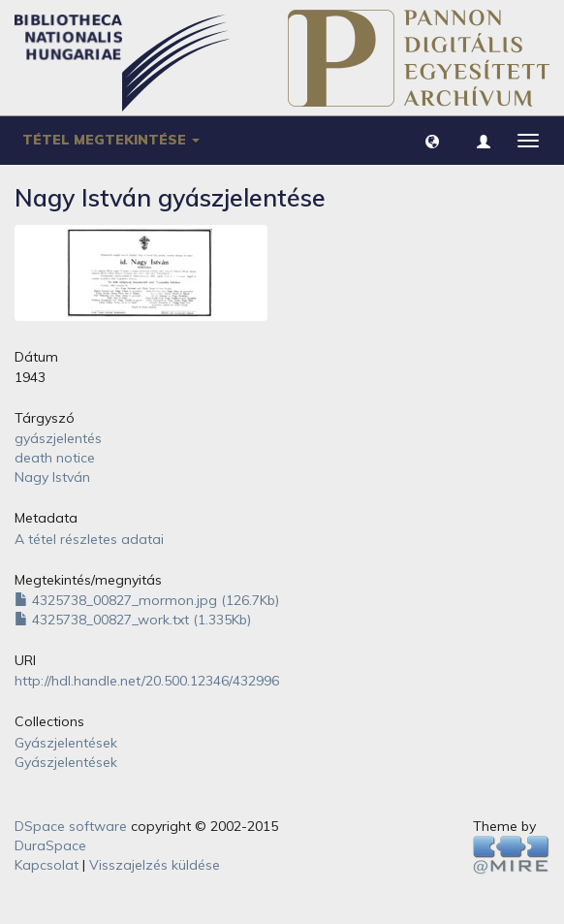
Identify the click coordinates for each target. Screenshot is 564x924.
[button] (432, 141)
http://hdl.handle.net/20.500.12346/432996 (147, 681)
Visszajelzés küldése (155, 865)
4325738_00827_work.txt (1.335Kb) (133, 620)
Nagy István (52, 477)
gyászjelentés (58, 438)
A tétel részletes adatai (89, 539)
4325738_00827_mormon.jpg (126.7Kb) (147, 600)
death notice (55, 458)
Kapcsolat (47, 865)
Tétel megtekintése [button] (111, 140)
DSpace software (71, 826)
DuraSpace (50, 845)
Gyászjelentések (66, 743)
